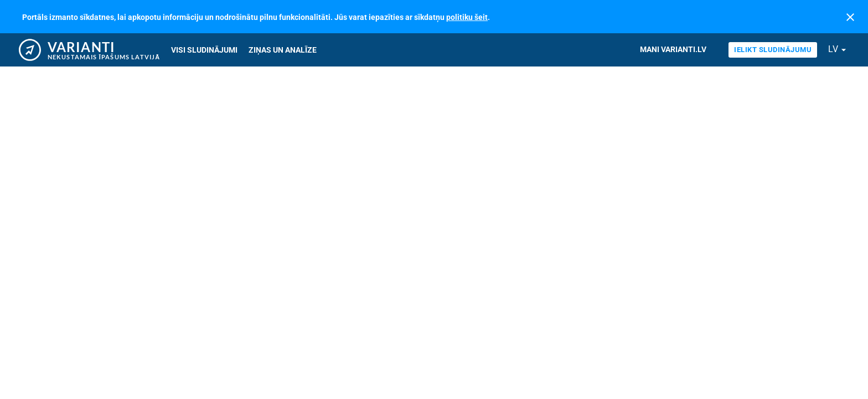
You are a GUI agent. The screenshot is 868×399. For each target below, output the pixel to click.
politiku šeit (467, 17)
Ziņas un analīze (283, 50)
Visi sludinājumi (204, 50)
